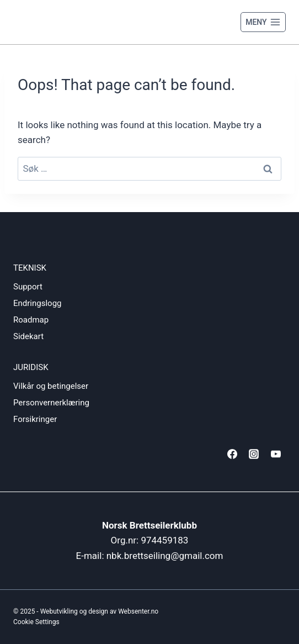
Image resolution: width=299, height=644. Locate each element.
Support (28, 287)
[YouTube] (276, 454)
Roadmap (31, 320)
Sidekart (28, 336)
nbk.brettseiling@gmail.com (165, 556)
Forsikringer (35, 419)
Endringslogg (38, 303)
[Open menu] (263, 22)
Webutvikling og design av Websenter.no (100, 611)
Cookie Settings (36, 622)
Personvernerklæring (51, 403)
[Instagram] (254, 454)
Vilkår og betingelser (51, 386)
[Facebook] (232, 454)
